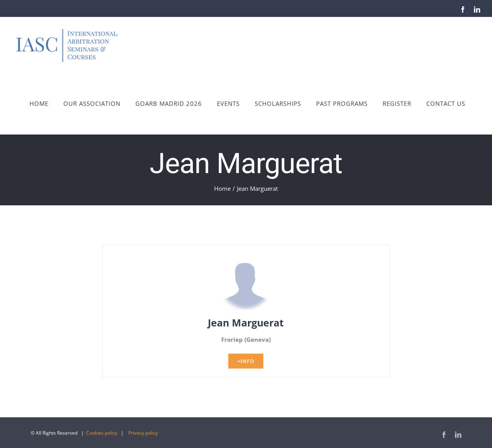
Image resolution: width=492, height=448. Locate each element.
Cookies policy (102, 433)
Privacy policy (143, 433)
